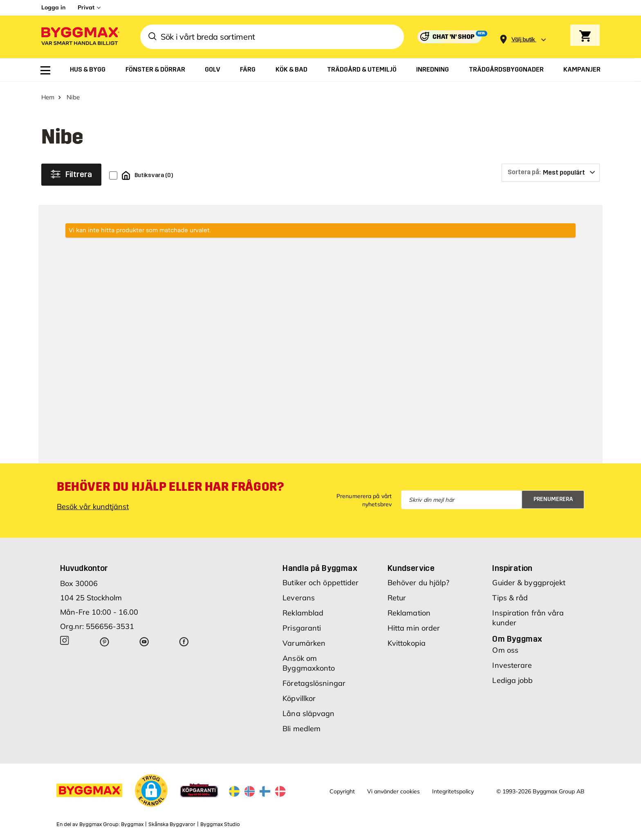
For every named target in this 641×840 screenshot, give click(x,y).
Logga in (53, 7)
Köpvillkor (299, 695)
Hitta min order (414, 625)
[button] (151, 788)
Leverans (299, 595)
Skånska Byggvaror (172, 822)
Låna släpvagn (308, 711)
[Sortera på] (551, 170)
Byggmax (132, 822)
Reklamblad (303, 610)
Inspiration (512, 565)
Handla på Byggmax (320, 565)
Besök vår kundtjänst (93, 504)
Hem (48, 94)
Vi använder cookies (393, 789)
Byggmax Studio (220, 822)
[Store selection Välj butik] (523, 39)
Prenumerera (553, 496)
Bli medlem (301, 726)
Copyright (342, 789)
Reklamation (409, 610)
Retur (397, 595)
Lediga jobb (512, 677)
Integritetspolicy (453, 789)
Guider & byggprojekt (529, 580)
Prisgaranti (302, 625)
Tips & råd (510, 595)
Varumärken (304, 640)
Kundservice (411, 565)
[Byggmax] (80, 37)
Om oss (505, 647)
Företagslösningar (314, 680)
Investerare (512, 662)
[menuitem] (45, 70)
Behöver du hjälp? (419, 580)
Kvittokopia (407, 640)
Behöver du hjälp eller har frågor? (170, 484)
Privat (86, 7)
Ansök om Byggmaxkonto (309, 660)
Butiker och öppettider (320, 580)
